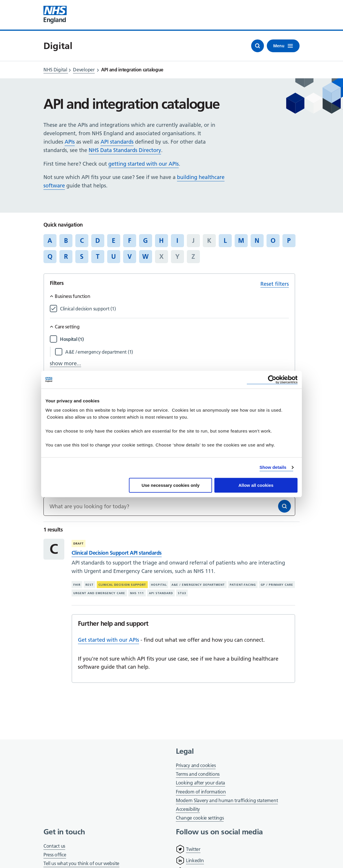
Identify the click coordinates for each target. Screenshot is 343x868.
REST (90, 585)
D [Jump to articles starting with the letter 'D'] (98, 240)
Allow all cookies (256, 485)
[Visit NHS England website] (55, 15)
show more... (65, 363)
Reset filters (275, 284)
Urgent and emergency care (99, 593)
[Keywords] (169, 506)
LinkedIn (195, 860)
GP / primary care (277, 585)
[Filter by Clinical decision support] (174, 309)
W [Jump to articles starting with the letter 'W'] (145, 256)
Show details (273, 467)
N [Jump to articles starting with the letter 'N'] (257, 240)
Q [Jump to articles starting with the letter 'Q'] (50, 256)
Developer (84, 70)
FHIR (77, 585)
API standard (161, 593)
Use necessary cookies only (171, 485)
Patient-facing (243, 585)
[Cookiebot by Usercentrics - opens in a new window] (272, 380)
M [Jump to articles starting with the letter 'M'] (241, 240)
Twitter (193, 849)
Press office (55, 855)
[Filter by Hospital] (174, 339)
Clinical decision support (122, 585)
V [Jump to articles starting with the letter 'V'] (130, 256)
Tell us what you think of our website (81, 863)
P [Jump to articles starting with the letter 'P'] (289, 240)
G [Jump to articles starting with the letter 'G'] (145, 240)
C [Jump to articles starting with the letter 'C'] (82, 240)
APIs (70, 142)
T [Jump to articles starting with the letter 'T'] (98, 256)
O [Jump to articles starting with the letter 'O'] (273, 240)
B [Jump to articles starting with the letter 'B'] (66, 240)
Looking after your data (200, 783)
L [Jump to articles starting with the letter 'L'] (225, 240)
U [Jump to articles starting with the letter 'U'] (114, 256)
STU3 (182, 593)
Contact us (54, 846)
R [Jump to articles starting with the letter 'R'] (66, 256)
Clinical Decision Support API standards (117, 553)
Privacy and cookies (196, 765)
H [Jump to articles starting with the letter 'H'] (161, 240)
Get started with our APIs (108, 640)
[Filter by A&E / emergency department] (177, 352)
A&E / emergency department (198, 585)
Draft (79, 544)
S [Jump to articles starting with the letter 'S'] (82, 256)
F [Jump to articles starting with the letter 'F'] (130, 240)
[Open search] (258, 46)
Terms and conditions (198, 774)
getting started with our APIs (144, 164)
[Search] (284, 506)
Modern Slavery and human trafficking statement (227, 801)
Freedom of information (201, 792)
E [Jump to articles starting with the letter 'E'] (114, 240)
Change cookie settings (200, 818)
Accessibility (188, 809)
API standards (117, 142)
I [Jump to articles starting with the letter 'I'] (177, 240)
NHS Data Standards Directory (125, 150)
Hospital (159, 585)
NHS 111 (137, 593)
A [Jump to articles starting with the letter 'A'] (50, 240)
